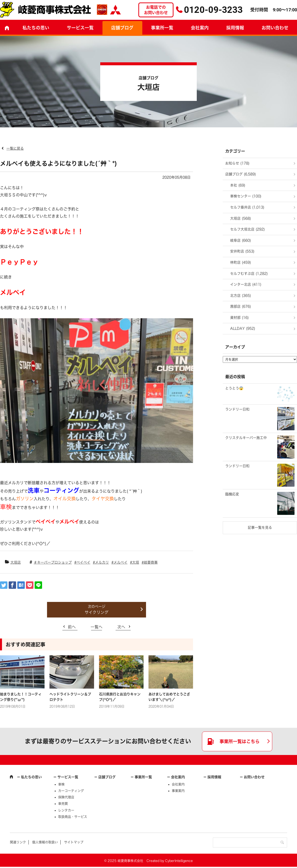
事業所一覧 (162, 28)
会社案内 (200, 28)
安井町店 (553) (242, 251)
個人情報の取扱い (45, 842)
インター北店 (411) (246, 284)
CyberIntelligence (179, 861)
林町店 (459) (241, 262)
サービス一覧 (68, 777)
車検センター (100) (246, 196)
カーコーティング (71, 791)
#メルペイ (119, 562)
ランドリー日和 (237, 409)
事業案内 (178, 791)
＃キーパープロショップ (53, 562)
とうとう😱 (234, 388)
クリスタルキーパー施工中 (246, 438)
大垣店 (16, 562)
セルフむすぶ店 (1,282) (249, 274)
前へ (72, 627)
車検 (61, 784)
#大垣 (135, 562)
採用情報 (235, 28)
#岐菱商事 (150, 562)
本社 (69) (238, 185)
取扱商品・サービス (73, 817)
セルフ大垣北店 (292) (247, 229)
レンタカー (66, 810)
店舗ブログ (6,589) (241, 174)
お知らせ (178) (237, 163)
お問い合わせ (254, 777)
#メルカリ (101, 562)
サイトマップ (74, 842)
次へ (121, 627)
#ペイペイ (82, 562)
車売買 (63, 804)
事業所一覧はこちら (240, 741)
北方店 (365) (241, 296)
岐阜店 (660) (241, 240)
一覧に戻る (15, 148)
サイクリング (97, 612)
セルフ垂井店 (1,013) (247, 207)
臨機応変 (232, 494)
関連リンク (18, 842)
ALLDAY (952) (243, 328)
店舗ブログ (122, 28)
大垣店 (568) (241, 218)
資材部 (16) (239, 318)
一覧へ (97, 627)
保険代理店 (66, 797)
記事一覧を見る (260, 527)
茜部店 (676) (241, 306)
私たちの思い (36, 28)
